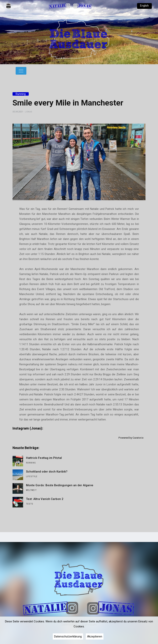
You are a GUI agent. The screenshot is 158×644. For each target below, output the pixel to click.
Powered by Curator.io (131, 438)
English (144, 6)
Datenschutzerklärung (68, 636)
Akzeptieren (95, 636)
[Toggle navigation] (21, 71)
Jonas (29, 112)
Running (21, 94)
